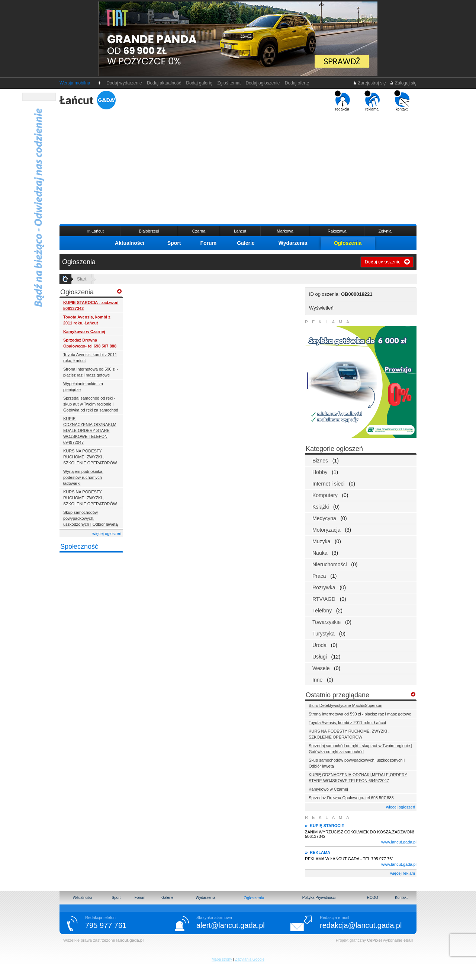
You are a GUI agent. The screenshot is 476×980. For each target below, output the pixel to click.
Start (82, 279)
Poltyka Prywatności (319, 898)
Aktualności (130, 243)
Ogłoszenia (348, 243)
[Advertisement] (238, 167)
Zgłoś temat (229, 83)
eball (408, 940)
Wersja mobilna (75, 83)
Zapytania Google (250, 959)
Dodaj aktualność (164, 83)
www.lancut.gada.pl (399, 842)
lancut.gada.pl (130, 940)
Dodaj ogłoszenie (263, 83)
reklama (372, 101)
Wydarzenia (293, 243)
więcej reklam (403, 873)
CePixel (374, 940)
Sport (174, 243)
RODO (373, 898)
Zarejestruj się (369, 83)
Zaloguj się (403, 83)
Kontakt (401, 898)
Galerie (246, 243)
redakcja (342, 101)
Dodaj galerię (199, 83)
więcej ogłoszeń (107, 534)
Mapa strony (222, 959)
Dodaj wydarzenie (124, 83)
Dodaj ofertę (297, 83)
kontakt (402, 101)
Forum (209, 243)
